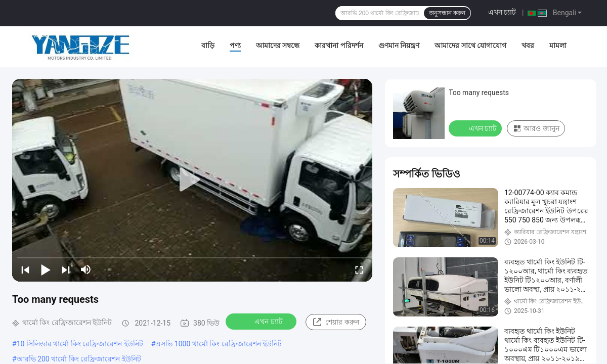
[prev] (25, 269)
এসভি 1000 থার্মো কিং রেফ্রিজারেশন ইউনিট (219, 344)
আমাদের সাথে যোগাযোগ (470, 45)
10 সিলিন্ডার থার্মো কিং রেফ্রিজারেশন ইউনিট (80, 344)
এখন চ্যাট (502, 12)
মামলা (558, 45)
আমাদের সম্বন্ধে (278, 45)
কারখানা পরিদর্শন (339, 45)
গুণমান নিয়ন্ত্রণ (399, 45)
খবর (528, 45)
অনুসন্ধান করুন (447, 13)
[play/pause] (46, 269)
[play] (192, 180)
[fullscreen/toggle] (359, 269)
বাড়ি (208, 45)
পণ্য (235, 45)
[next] (66, 269)
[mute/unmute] (86, 269)
